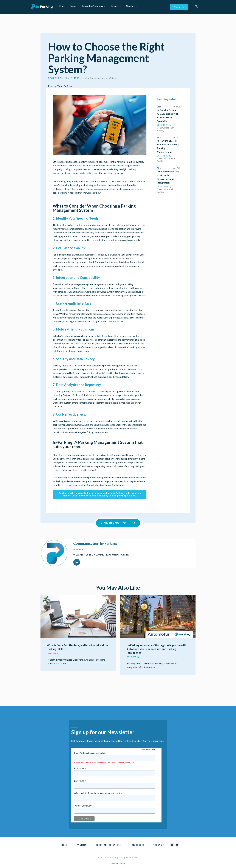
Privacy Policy (118, 863)
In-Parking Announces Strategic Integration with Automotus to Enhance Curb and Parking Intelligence (157, 649)
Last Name (80, 781)
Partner (74, 6)
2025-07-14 (133, 657)
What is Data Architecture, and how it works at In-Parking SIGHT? (77, 647)
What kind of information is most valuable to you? (98, 793)
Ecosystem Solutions (94, 6)
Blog (67, 78)
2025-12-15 (163, 186)
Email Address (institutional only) (90, 753)
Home (62, 6)
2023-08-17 (53, 653)
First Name (80, 768)
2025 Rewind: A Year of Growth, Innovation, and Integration (168, 177)
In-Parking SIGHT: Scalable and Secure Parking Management (168, 146)
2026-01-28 (163, 156)
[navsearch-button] (196, 8)
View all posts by (102, 555)
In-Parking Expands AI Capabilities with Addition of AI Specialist (168, 116)
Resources (116, 6)
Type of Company (83, 806)
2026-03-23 (163, 125)
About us (132, 6)
